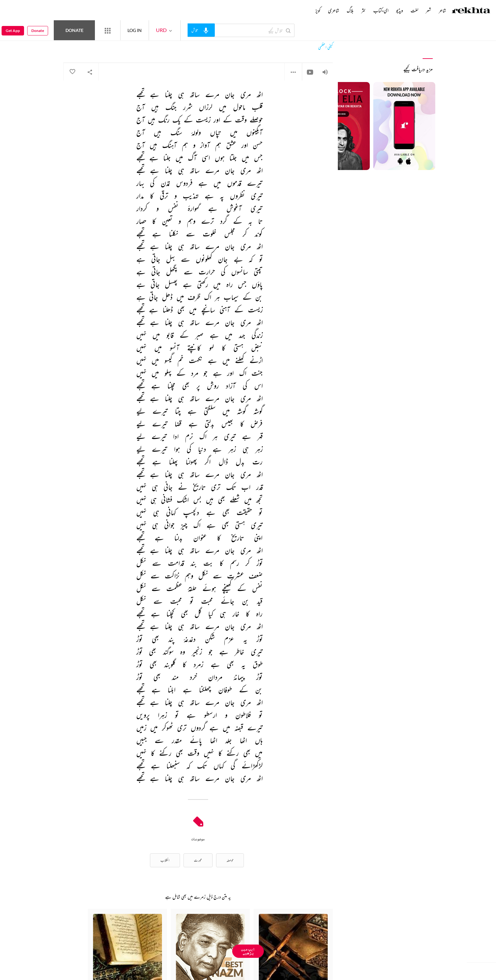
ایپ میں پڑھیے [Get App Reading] (248, 951)
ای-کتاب (381, 10)
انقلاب (165, 860)
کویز (318, 10)
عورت (198, 860)
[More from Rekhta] (108, 30)
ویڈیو (400, 10)
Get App (13, 31)
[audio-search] (201, 30)
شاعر (442, 10)
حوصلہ (230, 860)
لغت (414, 10)
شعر (428, 10)
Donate (74, 30)
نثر (363, 10)
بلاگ (350, 10)
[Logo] (471, 11)
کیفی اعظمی (325, 47)
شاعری (334, 10)
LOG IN (135, 30)
